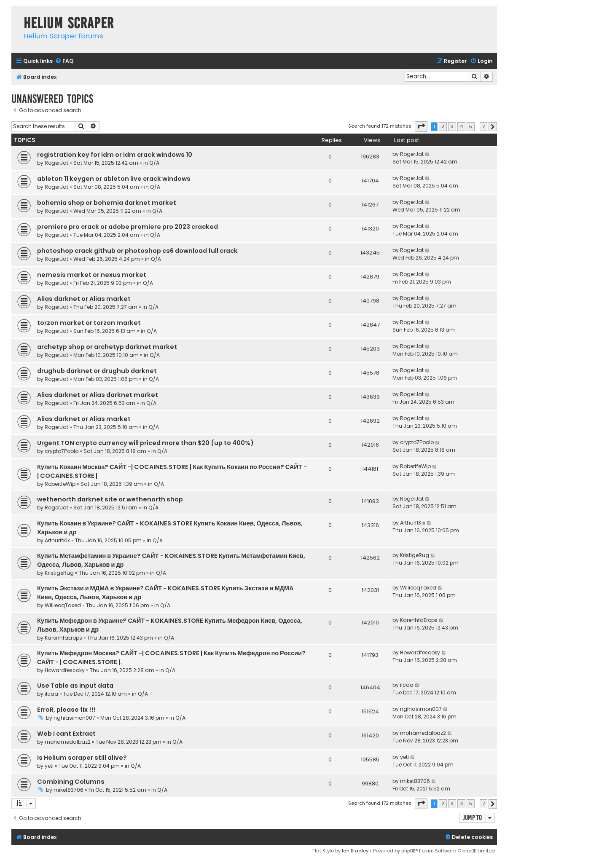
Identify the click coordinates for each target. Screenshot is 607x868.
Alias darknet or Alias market (84, 299)
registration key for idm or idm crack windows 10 (115, 155)
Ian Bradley (355, 851)
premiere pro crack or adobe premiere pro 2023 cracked (128, 227)
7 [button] (483, 126)
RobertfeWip (60, 484)
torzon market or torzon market (89, 323)
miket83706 (68, 790)
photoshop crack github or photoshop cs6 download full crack (137, 251)
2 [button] (443, 126)
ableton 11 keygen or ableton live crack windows (114, 179)
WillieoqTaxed (63, 605)
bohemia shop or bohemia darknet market (107, 203)
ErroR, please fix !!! (66, 710)
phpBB (408, 851)
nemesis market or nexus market (92, 275)
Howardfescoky (65, 670)
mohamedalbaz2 (68, 742)
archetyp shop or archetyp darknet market (107, 347)
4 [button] (461, 126)
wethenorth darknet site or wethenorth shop (110, 499)
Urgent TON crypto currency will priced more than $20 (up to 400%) (145, 443)
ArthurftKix (57, 540)
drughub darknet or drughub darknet (97, 371)
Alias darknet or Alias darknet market (98, 395)
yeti (49, 766)
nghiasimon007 (74, 718)
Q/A (154, 163)
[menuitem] (64, 61)
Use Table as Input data (75, 686)
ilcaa (51, 694)
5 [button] (471, 126)
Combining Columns (71, 782)
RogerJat (56, 163)
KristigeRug (59, 573)
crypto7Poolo (62, 451)
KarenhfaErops (63, 638)
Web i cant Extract (66, 734)
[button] (421, 126)
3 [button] (452, 126)
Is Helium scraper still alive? (82, 758)
